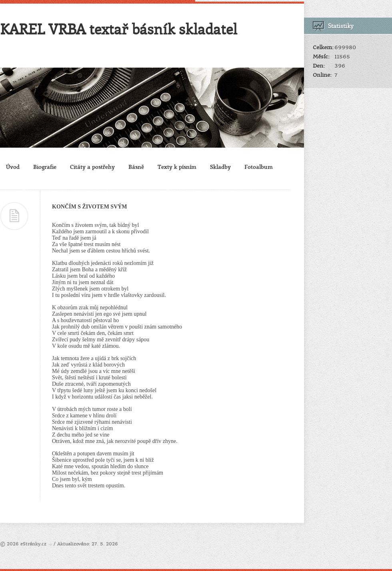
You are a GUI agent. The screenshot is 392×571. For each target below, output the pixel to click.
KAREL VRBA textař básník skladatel (119, 29)
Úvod (13, 167)
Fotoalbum (259, 167)
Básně (136, 167)
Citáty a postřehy (92, 167)
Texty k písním (177, 167)
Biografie (45, 167)
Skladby (220, 167)
